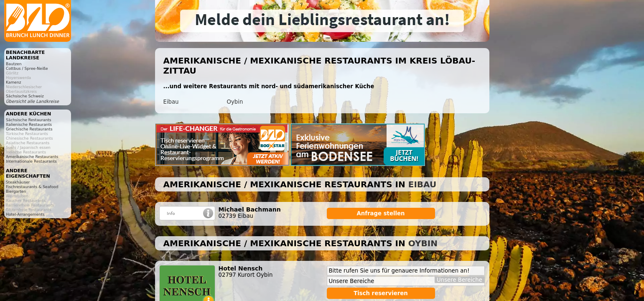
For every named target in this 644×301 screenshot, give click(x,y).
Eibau (171, 102)
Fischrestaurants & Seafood (32, 187)
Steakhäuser (18, 182)
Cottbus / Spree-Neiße (27, 68)
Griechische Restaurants (29, 129)
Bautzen (14, 64)
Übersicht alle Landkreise (32, 101)
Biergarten (16, 191)
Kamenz (14, 82)
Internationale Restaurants (31, 161)
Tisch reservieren (381, 293)
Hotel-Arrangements (25, 214)
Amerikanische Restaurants (32, 157)
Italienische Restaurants (29, 124)
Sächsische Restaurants (29, 120)
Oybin (235, 102)
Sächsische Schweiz (25, 96)
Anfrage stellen (381, 213)
